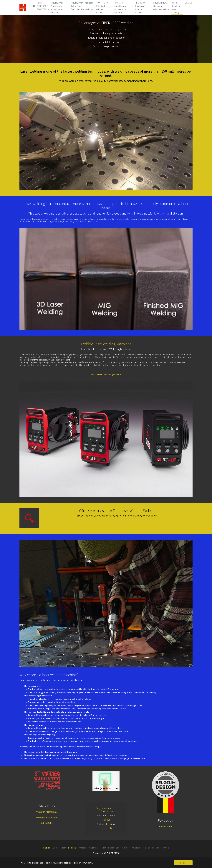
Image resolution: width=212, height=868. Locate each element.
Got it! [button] (183, 863)
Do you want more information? (106, 810)
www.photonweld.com (47, 817)
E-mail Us (106, 828)
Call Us (106, 820)
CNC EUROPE (47, 823)
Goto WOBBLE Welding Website (106, 374)
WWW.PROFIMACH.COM (47, 812)
